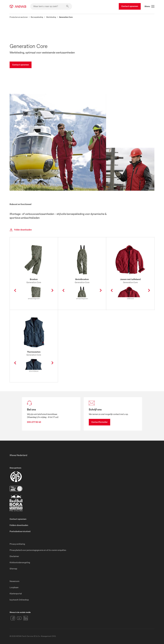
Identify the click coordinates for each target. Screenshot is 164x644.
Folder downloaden (20, 230)
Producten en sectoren (19, 17)
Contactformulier (99, 422)
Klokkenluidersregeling (20, 562)
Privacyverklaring (17, 544)
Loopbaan (14, 587)
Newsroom (14, 581)
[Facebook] (13, 618)
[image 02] (130, 173)
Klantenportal (16, 594)
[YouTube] (19, 618)
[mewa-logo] (18, 6)
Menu (149, 6)
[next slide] (150, 142)
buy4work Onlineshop (19, 600)
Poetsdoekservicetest (20, 531)
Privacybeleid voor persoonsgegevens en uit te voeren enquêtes (38, 550)
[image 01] (58, 146)
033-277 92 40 (34, 422)
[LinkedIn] (26, 618)
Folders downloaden (19, 525)
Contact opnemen (130, 6)
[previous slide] (14, 142)
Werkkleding (51, 17)
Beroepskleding (37, 17)
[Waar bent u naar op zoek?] (51, 6)
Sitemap (13, 569)
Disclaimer (14, 556)
